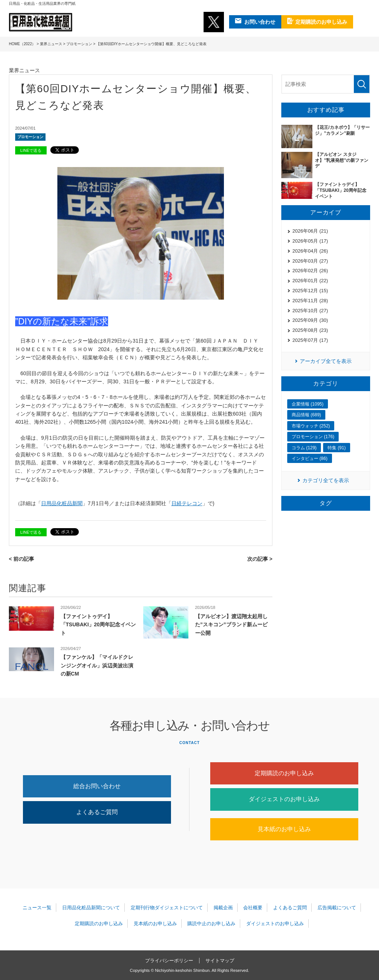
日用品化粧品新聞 (62, 503)
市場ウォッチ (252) (311, 426)
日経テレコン (187, 503)
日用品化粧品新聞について (91, 908)
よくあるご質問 (97, 812)
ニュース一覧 (37, 908)
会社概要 (253, 908)
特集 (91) (337, 448)
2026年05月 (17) (310, 241)
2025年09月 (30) (310, 320)
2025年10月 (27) (310, 311)
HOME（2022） (22, 44)
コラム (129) (304, 448)
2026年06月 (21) (310, 231)
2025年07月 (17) (310, 340)
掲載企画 (223, 908)
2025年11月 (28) (310, 301)
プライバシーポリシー (169, 961)
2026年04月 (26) (310, 251)
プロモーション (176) (313, 437)
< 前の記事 (21, 559)
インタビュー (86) (310, 459)
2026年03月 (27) (310, 261)
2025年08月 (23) (310, 330)
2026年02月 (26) (310, 271)
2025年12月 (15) (310, 291)
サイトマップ (220, 961)
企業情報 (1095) (308, 404)
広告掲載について (337, 908)
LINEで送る (31, 150)
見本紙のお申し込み (284, 829)
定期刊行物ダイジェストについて (167, 908)
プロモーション (79, 44)
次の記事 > (260, 559)
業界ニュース (51, 44)
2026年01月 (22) (310, 281)
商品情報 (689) (306, 415)
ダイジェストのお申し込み (284, 799)
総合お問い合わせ (97, 786)
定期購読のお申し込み (284, 773)
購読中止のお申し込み (211, 924)
